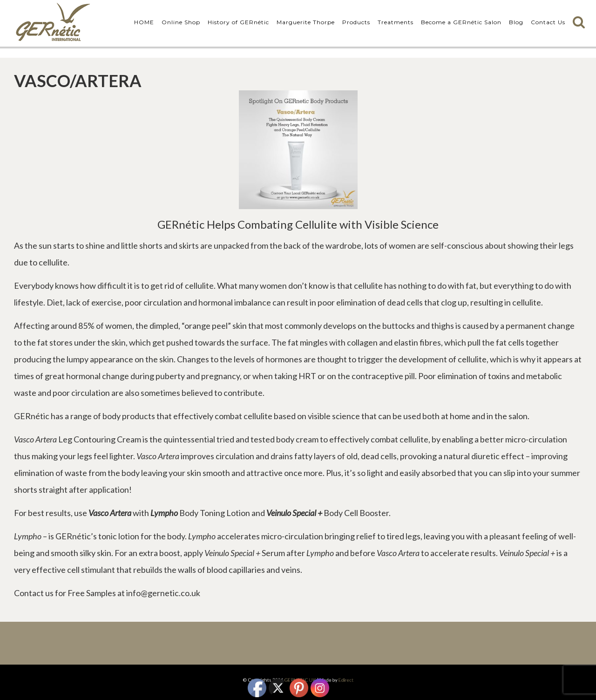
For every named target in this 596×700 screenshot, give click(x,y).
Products (356, 22)
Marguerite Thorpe (306, 22)
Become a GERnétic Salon (461, 22)
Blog (516, 22)
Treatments (396, 22)
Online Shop (181, 22)
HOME (144, 22)
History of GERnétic (238, 22)
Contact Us (548, 22)
